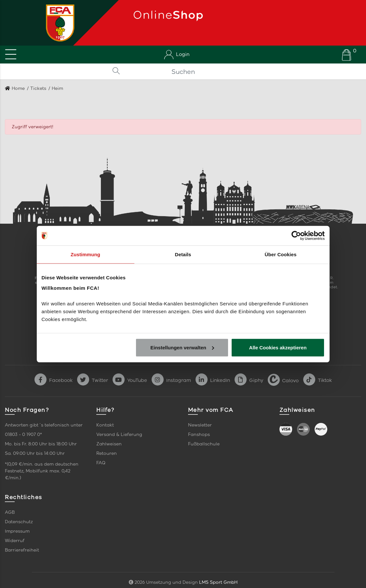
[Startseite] (58, 23)
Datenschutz (19, 522)
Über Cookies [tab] (281, 254)
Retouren (107, 453)
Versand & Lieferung (119, 434)
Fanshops (199, 434)
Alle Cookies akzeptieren (278, 347)
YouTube (130, 380)
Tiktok (318, 380)
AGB (10, 512)
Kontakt (105, 425)
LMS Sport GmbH (218, 582)
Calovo (283, 380)
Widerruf (15, 541)
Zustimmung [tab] (85, 254)
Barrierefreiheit (22, 550)
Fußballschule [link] (204, 444)
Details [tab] (183, 254)
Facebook (54, 380)
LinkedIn (213, 380)
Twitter (93, 380)
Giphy (249, 380)
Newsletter (200, 425)
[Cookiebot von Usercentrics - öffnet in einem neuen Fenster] (296, 236)
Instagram (171, 380)
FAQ (101, 463)
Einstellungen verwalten (182, 347)
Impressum (17, 531)
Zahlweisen (109, 444)
